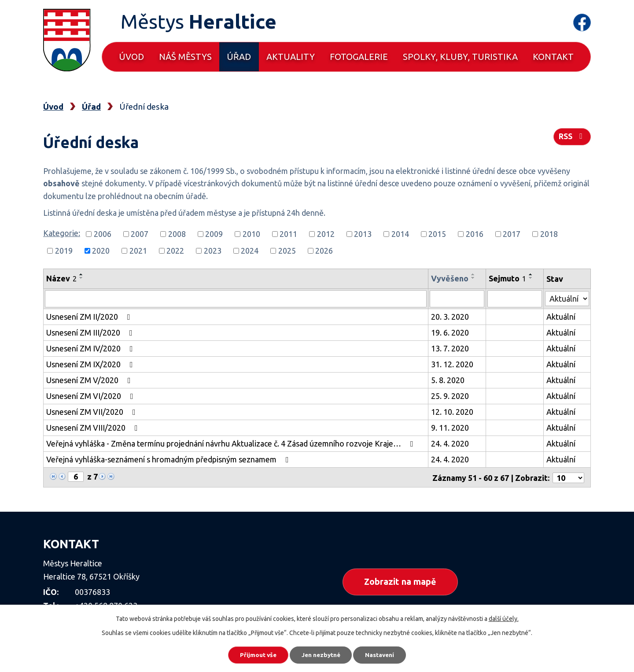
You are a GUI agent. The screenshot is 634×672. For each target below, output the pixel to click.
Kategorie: (62, 233)
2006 (103, 234)
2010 (251, 234)
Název (61, 278)
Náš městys (185, 57)
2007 (140, 234)
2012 (326, 234)
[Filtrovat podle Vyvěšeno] (457, 299)
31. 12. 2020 (453, 364)
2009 (214, 234)
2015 (437, 234)
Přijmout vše (255, 654)
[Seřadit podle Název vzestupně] (81, 274)
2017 (512, 234)
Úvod (131, 57)
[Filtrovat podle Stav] (567, 297)
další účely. (504, 618)
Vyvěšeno (450, 278)
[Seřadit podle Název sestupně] (81, 278)
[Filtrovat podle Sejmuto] (515, 299)
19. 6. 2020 (450, 332)
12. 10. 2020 (453, 411)
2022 (175, 251)
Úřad (239, 57)
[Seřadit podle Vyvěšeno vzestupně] (474, 274)
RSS (572, 137)
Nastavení (383, 654)
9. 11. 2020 (450, 427)
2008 (177, 234)
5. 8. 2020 (448, 380)
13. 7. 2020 (450, 348)
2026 (324, 251)
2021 (138, 251)
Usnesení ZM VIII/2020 (94, 427)
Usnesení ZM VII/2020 (93, 411)
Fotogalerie (359, 57)
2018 (549, 234)
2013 (363, 234)
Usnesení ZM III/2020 (91, 332)
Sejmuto (508, 278)
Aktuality (291, 57)
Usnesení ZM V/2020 (90, 380)
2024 (250, 251)
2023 (213, 251)
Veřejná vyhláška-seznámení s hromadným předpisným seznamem (169, 459)
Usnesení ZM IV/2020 (91, 348)
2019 (64, 251)
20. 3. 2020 (450, 316)
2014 (400, 234)
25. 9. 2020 (450, 395)
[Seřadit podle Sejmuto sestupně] (531, 278)
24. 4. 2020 (450, 443)
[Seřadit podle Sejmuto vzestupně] (531, 274)
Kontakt (553, 57)
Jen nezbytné (321, 654)
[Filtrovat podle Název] (236, 299)
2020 (101, 251)
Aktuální (561, 316)
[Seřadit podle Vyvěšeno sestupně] (474, 278)
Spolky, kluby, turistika (460, 57)
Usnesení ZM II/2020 (90, 316)
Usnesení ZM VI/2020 (92, 395)
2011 (288, 234)
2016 (475, 234)
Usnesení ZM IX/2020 (91, 364)
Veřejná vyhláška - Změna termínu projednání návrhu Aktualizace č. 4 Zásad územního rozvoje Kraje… (232, 443)
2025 (287, 251)
